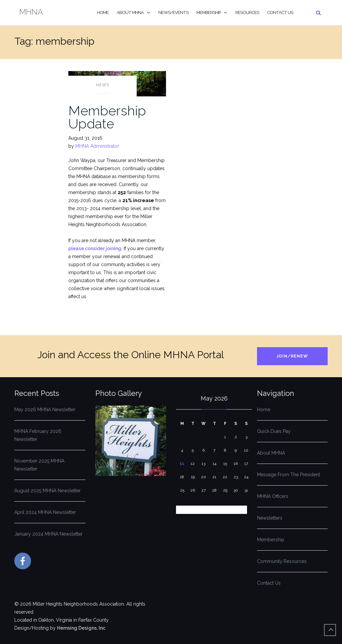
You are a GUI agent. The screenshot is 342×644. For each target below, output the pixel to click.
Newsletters (270, 518)
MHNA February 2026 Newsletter (38, 435)
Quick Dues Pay (274, 431)
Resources (247, 13)
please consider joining (95, 248)
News (102, 85)
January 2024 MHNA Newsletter (48, 534)
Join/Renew (292, 356)
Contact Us (280, 13)
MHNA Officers (273, 496)
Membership (208, 13)
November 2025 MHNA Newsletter (39, 465)
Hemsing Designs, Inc (81, 628)
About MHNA (130, 13)
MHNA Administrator (97, 146)
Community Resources (282, 561)
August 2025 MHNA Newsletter (47, 491)
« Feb (182, 510)
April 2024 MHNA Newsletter (45, 512)
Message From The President (288, 475)
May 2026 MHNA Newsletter (45, 410)
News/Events (173, 13)
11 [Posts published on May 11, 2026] (182, 464)
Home (103, 13)
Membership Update (107, 117)
